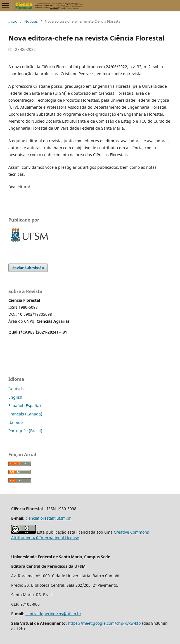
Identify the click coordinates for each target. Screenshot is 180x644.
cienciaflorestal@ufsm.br (48, 518)
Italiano (16, 422)
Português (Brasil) (25, 431)
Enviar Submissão (28, 268)
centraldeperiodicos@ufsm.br (53, 614)
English (15, 397)
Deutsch (16, 389)
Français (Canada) (25, 414)
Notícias (31, 21)
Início (13, 21)
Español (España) (25, 406)
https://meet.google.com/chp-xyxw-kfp (104, 623)
